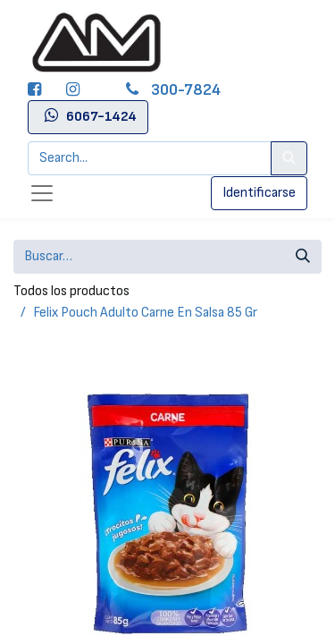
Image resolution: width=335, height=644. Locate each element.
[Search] (289, 158)
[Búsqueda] (303, 257)
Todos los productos (71, 291)
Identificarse (259, 193)
